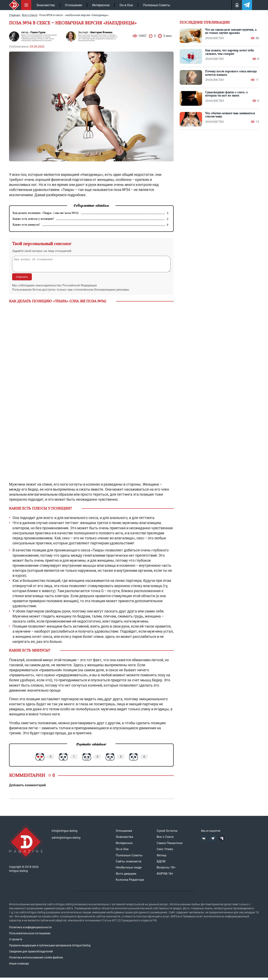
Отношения (74, 5)
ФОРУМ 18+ (165, 876)
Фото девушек (126, 876)
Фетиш (162, 858)
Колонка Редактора (130, 882)
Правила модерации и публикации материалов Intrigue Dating (50, 948)
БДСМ (161, 864)
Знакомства (46, 5)
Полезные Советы (156, 5)
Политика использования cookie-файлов (36, 960)
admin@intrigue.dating (66, 840)
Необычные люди (129, 870)
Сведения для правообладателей (31, 954)
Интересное (101, 5)
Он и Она (126, 5)
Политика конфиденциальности (30, 930)
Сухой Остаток (167, 833)
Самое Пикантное (170, 845)
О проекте (16, 942)
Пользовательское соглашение (30, 936)
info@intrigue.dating (65, 833)
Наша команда (19, 966)
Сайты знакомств (129, 864)
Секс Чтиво (165, 852)
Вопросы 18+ (166, 870)
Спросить (22, 279)
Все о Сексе (165, 839)
